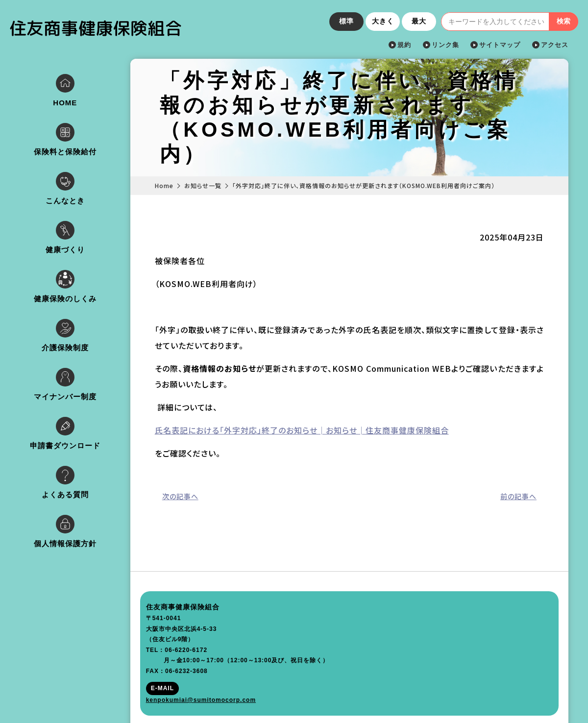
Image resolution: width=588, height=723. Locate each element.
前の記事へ (518, 496)
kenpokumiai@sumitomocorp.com (71, 688)
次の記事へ (191, 496)
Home (175, 185)
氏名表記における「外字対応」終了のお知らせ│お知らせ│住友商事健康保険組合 (313, 430)
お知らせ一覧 (214, 185)
